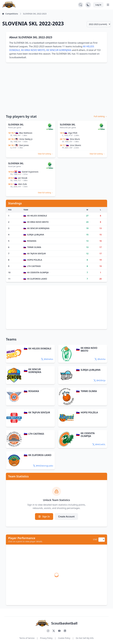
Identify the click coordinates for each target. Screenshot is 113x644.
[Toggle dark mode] (88, 5)
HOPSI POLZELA (89, 412)
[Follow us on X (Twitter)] (54, 631)
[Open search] (81, 5)
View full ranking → (45, 154)
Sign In (44, 517)
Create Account (66, 517)
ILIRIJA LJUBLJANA (91, 370)
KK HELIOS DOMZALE (40, 349)
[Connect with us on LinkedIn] (65, 631)
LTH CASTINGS (36, 434)
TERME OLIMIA (89, 391)
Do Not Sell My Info (85, 638)
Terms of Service (27, 638)
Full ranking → (100, 116)
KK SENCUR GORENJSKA (59, 50)
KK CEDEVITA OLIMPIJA (88, 435)
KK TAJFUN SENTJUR (39, 412)
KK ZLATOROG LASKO (40, 455)
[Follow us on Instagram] (48, 631)
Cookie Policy (64, 638)
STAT (95, 539)
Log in (98, 5)
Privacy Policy (46, 638)
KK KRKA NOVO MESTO (33, 50)
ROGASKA (34, 391)
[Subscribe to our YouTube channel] (59, 631)
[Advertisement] (56, 87)
